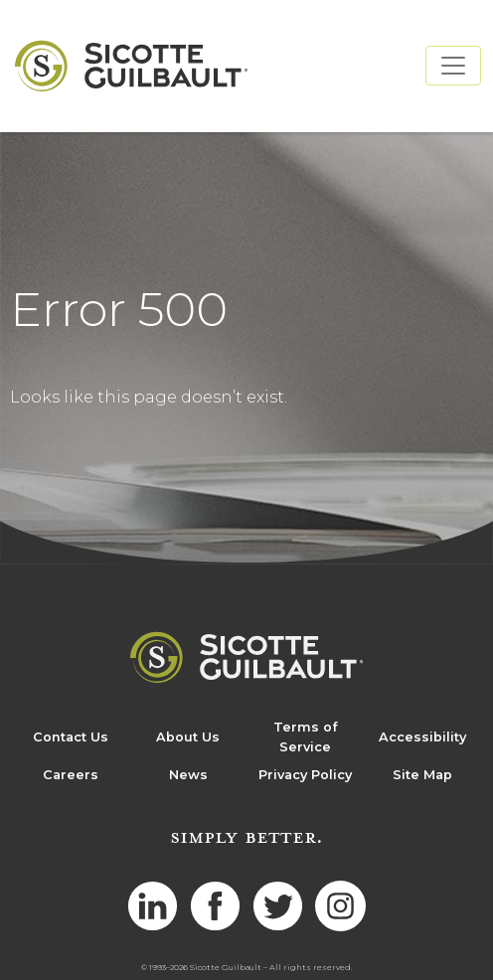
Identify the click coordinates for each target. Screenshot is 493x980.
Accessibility (422, 737)
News (188, 775)
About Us (188, 737)
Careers (71, 775)
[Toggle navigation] (453, 66)
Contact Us (71, 737)
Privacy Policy (305, 775)
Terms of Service (306, 736)
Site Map (422, 775)
